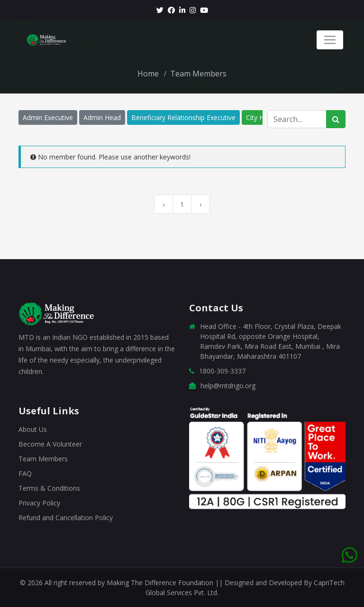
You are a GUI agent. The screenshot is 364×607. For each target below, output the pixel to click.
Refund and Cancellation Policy (66, 518)
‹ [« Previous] (164, 204)
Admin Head (102, 117)
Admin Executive (48, 117)
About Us (33, 429)
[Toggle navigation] (330, 40)
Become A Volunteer (50, 444)
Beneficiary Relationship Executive (183, 117)
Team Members (43, 459)
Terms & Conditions (49, 488)
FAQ (25, 473)
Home (148, 74)
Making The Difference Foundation (161, 583)
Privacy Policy (39, 503)
